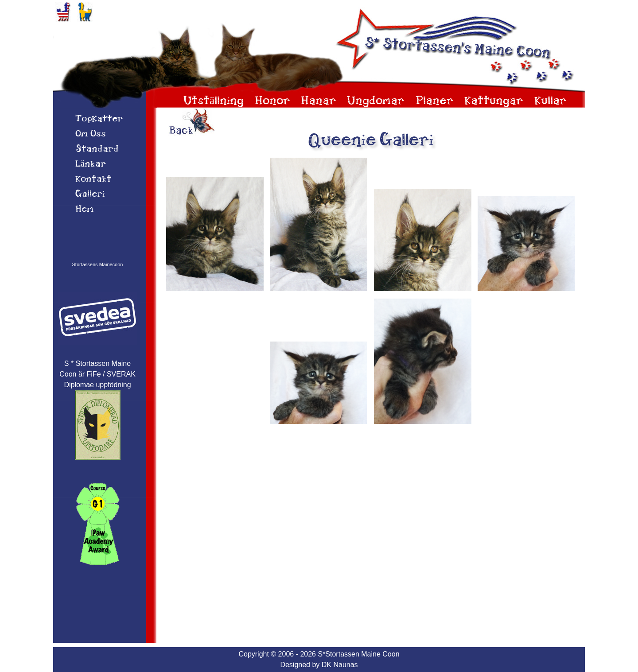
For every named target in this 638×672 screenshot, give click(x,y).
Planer (435, 101)
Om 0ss (91, 134)
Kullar (550, 101)
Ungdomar (376, 101)
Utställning (214, 101)
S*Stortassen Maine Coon (358, 654)
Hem (84, 210)
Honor (272, 101)
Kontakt (93, 179)
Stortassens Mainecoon (98, 264)
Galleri (90, 194)
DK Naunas (340, 665)
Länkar (91, 164)
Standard (97, 149)
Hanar (319, 101)
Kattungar (494, 101)
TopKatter (99, 119)
